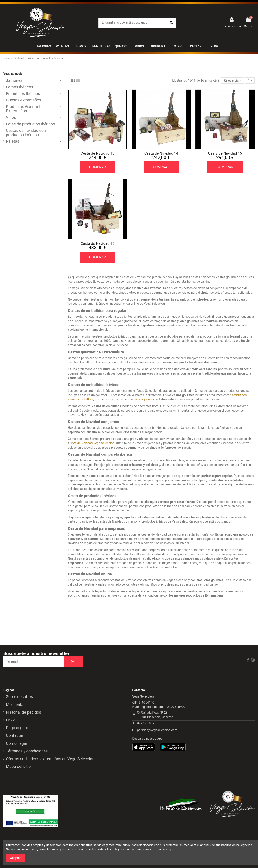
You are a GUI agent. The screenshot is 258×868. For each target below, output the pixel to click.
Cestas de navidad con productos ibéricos (26, 133)
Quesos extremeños (24, 100)
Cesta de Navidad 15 (225, 153)
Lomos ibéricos (19, 87)
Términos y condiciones (27, 751)
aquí (170, 849)
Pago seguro (17, 728)
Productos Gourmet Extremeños (23, 109)
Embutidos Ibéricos (23, 94)
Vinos (11, 118)
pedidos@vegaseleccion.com (157, 730)
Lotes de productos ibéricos (30, 124)
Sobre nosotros (19, 697)
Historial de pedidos (24, 712)
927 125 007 (146, 723)
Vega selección (14, 74)
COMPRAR (98, 167)
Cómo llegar (17, 743)
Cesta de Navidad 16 (97, 243)
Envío (11, 720)
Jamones (14, 80)
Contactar (15, 735)
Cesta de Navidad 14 (161, 153)
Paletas (13, 141)
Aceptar (16, 858)
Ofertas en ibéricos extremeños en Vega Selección (50, 759)
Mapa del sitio (18, 767)
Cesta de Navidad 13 (97, 153)
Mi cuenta (15, 705)
